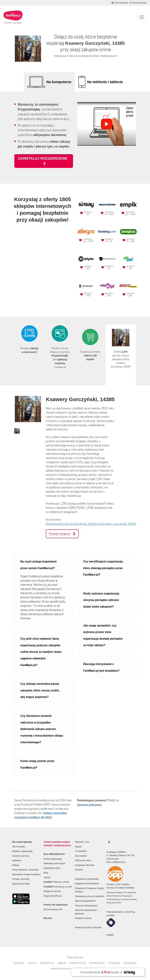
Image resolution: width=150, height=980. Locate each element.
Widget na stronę (52, 891)
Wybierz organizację (22, 851)
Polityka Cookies (83, 918)
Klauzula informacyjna (86, 906)
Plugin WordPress (53, 896)
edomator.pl (130, 963)
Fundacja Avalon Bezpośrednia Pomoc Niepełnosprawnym (92, 56)
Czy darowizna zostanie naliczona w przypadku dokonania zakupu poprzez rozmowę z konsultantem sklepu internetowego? (42, 729)
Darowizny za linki (58, 887)
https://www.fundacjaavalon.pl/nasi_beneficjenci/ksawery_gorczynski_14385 (91, 524)
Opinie (78, 847)
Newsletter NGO (52, 868)
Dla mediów (81, 856)
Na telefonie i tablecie (105, 82)
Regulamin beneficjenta (87, 883)
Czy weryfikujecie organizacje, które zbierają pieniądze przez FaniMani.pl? (103, 568)
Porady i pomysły (21, 879)
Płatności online (56, 882)
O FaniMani (81, 851)
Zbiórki (47, 877)
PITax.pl (110, 903)
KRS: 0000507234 (116, 862)
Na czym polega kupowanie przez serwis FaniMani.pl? (39, 565)
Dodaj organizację (53, 859)
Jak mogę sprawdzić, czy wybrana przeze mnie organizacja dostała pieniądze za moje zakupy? (103, 635)
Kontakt (79, 870)
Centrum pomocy (21, 856)
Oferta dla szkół (83, 860)
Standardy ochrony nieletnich (90, 896)
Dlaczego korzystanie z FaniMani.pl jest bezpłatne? (101, 667)
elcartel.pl (19, 963)
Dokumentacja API (53, 909)
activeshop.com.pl (61, 968)
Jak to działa (19, 847)
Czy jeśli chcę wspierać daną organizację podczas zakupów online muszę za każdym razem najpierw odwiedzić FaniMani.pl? (41, 652)
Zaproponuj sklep (21, 884)
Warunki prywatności (85, 901)
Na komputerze (59, 82)
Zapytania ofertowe (85, 865)
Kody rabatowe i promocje (25, 870)
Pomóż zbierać (62, 534)
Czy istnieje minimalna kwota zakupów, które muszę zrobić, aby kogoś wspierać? (40, 690)
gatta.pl (62, 963)
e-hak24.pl (114, 963)
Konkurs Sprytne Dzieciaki (88, 927)
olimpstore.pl (47, 963)
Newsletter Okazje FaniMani (26, 874)
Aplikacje (17, 860)
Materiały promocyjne (54, 863)
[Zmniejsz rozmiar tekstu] (138, 3)
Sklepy (16, 865)
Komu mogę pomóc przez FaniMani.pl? (37, 764)
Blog (46, 873)
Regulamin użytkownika (87, 879)
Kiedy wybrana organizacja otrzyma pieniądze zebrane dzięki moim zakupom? (101, 600)
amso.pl (32, 963)
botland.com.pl (78, 963)
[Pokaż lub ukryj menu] (142, 17)
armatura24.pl (97, 963)
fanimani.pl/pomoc (89, 805)
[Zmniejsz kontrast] (120, 3)
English (110, 935)
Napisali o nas (82, 842)
